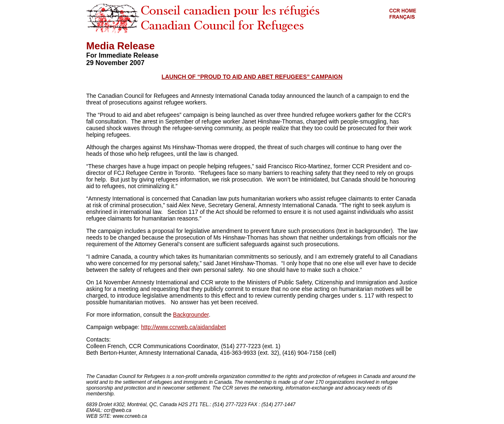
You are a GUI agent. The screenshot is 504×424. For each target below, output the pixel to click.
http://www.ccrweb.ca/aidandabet (183, 327)
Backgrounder (191, 315)
